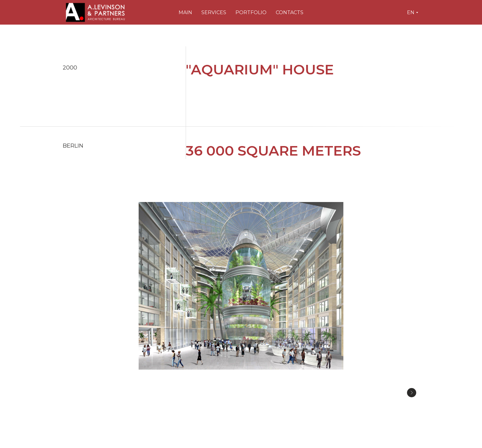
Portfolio (251, 12)
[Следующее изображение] (412, 393)
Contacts (290, 12)
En (411, 12)
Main (185, 12)
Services (214, 12)
